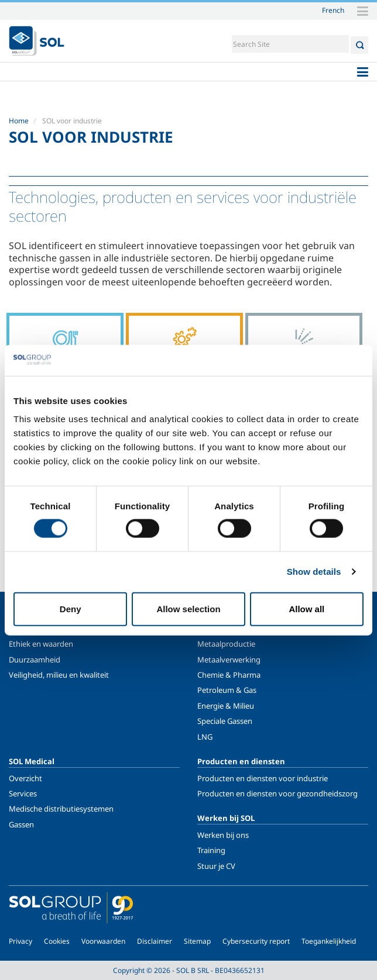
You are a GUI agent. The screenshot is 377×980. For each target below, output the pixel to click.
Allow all (306, 608)
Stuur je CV (216, 866)
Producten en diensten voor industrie (263, 778)
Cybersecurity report (256, 941)
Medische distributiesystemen (61, 809)
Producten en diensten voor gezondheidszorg (277, 793)
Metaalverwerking (229, 660)
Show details (314, 572)
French (333, 10)
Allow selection (188, 608)
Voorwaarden (103, 941)
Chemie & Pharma (229, 675)
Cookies (57, 941)
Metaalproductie (226, 644)
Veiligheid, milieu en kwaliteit (59, 675)
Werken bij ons (223, 835)
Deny (71, 608)
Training (211, 850)
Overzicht (25, 778)
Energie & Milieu (226, 706)
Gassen (21, 824)
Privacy (20, 941)
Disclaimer (155, 941)
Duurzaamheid (35, 660)
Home (19, 121)
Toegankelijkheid (329, 941)
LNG (205, 737)
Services (23, 793)
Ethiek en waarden (41, 644)
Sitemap (197, 941)
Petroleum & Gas (227, 690)
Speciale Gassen (225, 721)
